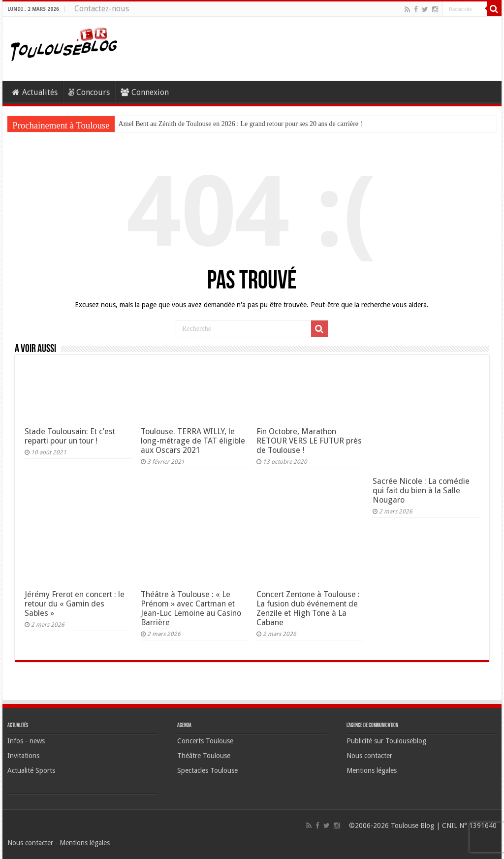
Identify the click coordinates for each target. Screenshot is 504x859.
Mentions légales (372, 770)
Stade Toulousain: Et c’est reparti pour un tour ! (70, 436)
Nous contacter (369, 756)
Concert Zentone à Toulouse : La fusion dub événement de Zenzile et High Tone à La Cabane (308, 608)
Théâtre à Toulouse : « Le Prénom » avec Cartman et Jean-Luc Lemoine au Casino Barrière (191, 608)
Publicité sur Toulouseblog (386, 741)
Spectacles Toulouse (207, 770)
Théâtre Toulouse (204, 756)
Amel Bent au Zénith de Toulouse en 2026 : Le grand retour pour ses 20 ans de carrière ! (241, 124)
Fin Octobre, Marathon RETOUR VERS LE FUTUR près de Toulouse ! (309, 441)
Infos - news (26, 741)
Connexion (145, 92)
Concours (89, 92)
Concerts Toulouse (205, 741)
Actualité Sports (31, 770)
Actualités (35, 92)
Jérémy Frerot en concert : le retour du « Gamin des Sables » (75, 604)
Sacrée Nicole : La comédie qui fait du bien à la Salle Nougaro (421, 491)
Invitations (23, 756)
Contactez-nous (102, 9)
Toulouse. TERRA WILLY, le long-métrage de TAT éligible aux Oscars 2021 (193, 441)
